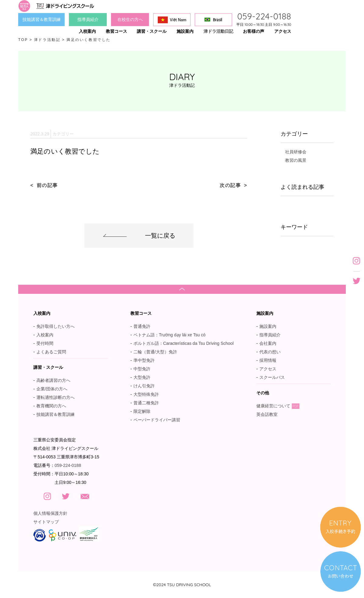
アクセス (268, 369)
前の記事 (47, 185)
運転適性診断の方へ (56, 397)
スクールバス (272, 377)
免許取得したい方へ (56, 326)
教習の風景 (296, 160)
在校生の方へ (130, 19)
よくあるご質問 (51, 352)
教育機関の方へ (51, 406)
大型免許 (142, 377)
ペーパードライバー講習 (157, 420)
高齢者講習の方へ (53, 380)
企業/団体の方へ (52, 389)
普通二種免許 (146, 403)
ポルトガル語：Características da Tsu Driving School (184, 343)
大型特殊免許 (146, 394)
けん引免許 (144, 386)
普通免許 (142, 326)
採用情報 (268, 360)
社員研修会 (296, 152)
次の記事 (230, 185)
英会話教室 (270, 414)
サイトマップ (46, 522)
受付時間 (45, 343)
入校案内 (45, 335)
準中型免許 (144, 360)
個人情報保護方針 (50, 513)
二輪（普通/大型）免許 (155, 352)
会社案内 (268, 343)
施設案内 (268, 326)
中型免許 (142, 369)
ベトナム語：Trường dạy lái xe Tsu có (170, 335)
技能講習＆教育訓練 (42, 19)
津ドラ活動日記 (218, 31)
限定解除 (142, 411)
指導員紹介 (88, 19)
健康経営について (278, 406)
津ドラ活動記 (47, 40)
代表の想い (270, 352)
